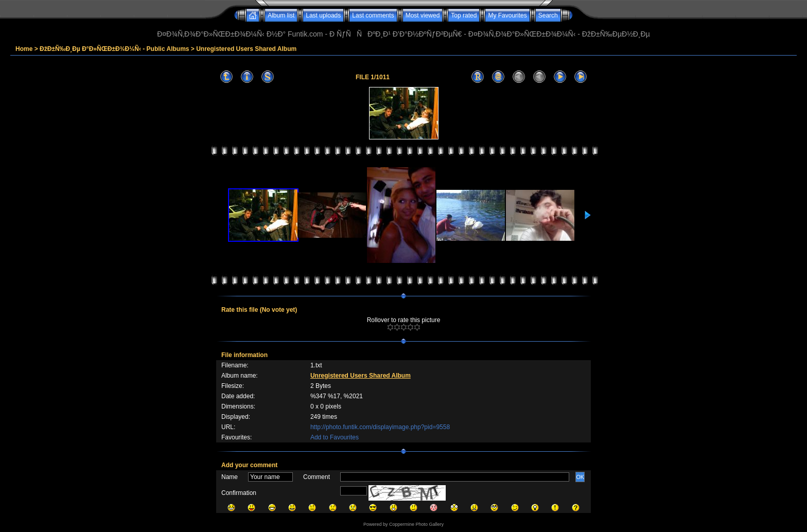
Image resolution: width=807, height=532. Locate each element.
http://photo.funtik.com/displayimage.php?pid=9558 (380, 427)
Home (24, 49)
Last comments (373, 15)
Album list (281, 15)
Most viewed (423, 15)
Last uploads (323, 15)
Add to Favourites (335, 437)
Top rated (464, 15)
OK (580, 477)
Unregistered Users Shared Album (246, 49)
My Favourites (507, 15)
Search (548, 15)
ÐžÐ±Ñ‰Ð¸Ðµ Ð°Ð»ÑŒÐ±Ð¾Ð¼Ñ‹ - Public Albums (114, 49)
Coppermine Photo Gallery (416, 524)
